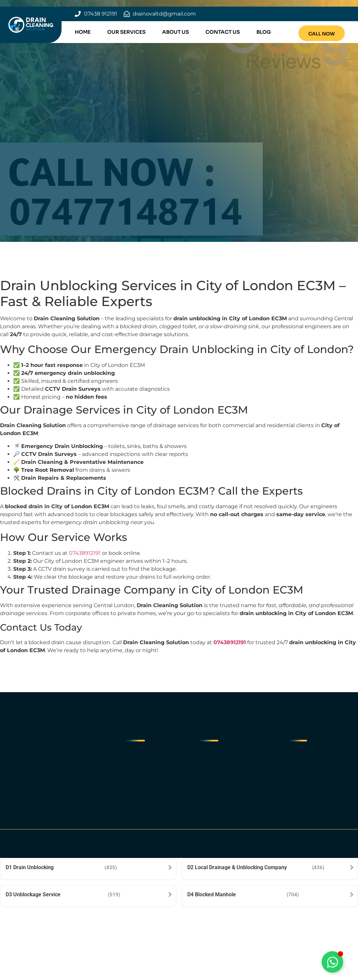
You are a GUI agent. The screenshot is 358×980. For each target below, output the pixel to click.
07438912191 (85, 553)
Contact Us (223, 32)
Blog (264, 32)
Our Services (126, 32)
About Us (176, 32)
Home (83, 32)
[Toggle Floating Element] (332, 962)
